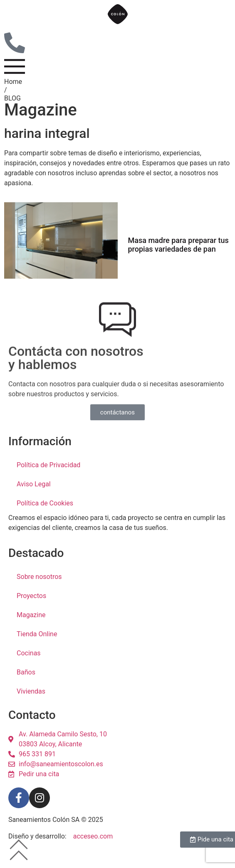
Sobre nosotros (39, 587)
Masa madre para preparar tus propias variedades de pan (178, 255)
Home (13, 92)
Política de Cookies (45, 513)
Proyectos (31, 606)
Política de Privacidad (48, 475)
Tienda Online (37, 644)
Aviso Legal (34, 494)
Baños (26, 682)
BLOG (12, 108)
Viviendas (31, 701)
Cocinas (29, 663)
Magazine (31, 625)
